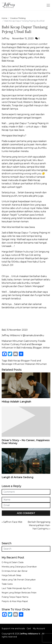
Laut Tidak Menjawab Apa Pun (16, 588)
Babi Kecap (14, 361)
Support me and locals (13, 629)
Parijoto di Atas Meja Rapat (15, 601)
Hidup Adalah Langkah (16, 402)
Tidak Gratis (7, 584)
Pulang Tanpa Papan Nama (15, 597)
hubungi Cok (31, 252)
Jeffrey (6, 38)
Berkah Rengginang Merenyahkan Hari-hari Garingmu (39, 525)
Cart (29, 629)
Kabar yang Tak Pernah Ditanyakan (19, 580)
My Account (39, 629)
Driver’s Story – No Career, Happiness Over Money (26, 442)
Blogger (25, 361)
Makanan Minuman (36, 364)
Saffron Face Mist (13, 522)
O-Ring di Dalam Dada (13, 562)
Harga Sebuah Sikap (11, 575)
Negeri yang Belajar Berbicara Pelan (19, 593)
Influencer (19, 364)
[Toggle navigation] (48, 5)
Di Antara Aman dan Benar (15, 571)
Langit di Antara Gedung (18, 477)
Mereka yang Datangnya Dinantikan (19, 567)
